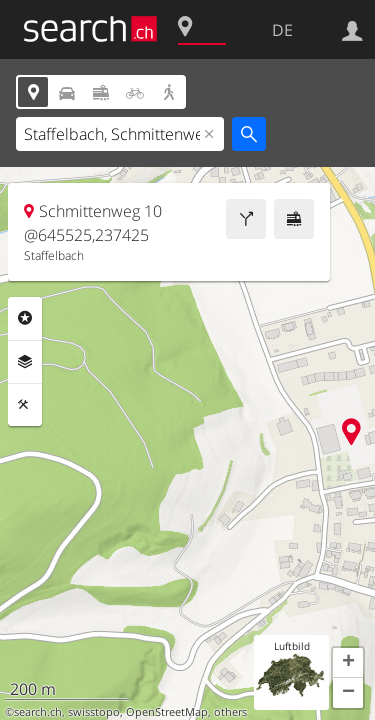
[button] (348, 663)
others (230, 712)
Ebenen (25, 362)
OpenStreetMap (167, 712)
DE (282, 30)
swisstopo (94, 712)
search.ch (38, 712)
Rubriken (25, 318)
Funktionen (25, 405)
